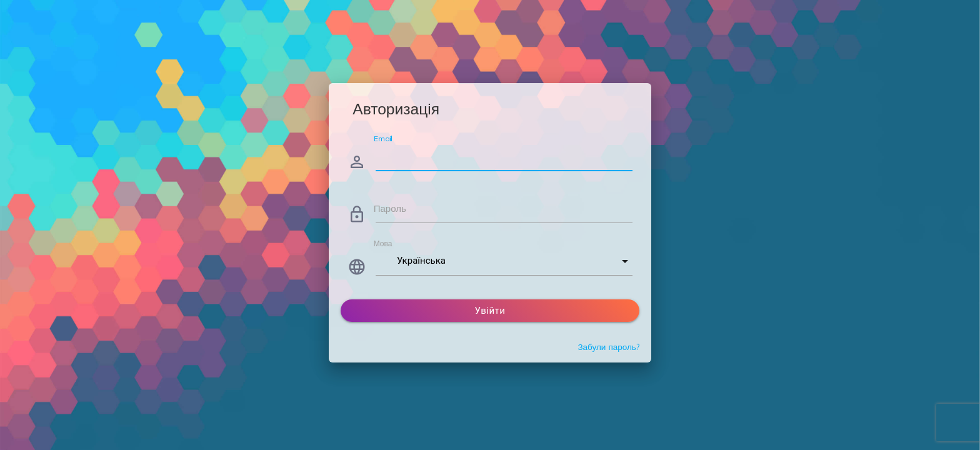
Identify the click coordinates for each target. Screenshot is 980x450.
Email (383, 138)
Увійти (490, 311)
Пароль (390, 208)
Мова (383, 243)
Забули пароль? (608, 347)
